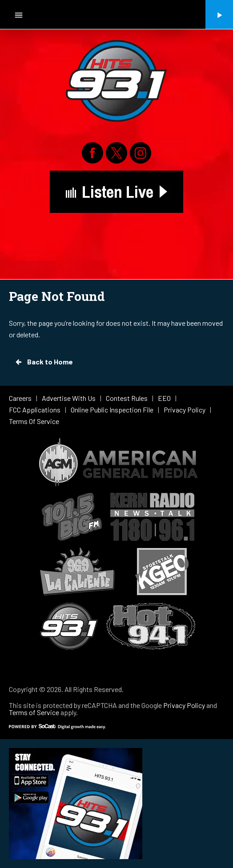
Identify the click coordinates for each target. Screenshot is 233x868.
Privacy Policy (184, 705)
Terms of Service (34, 712)
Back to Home (44, 362)
